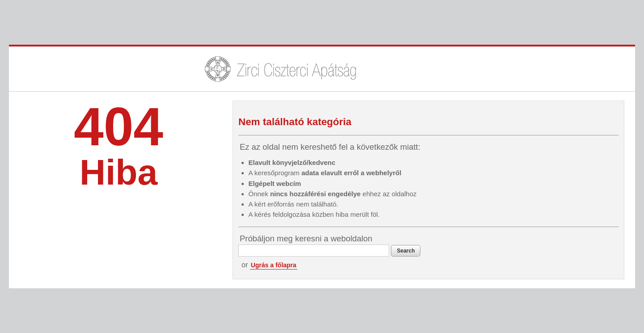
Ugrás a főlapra (274, 265)
